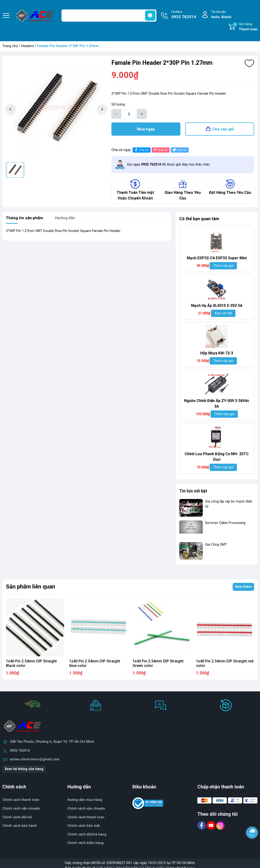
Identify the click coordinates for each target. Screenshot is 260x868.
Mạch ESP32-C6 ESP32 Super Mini (217, 259)
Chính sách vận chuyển (21, 809)
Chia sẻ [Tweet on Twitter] (179, 151)
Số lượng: (118, 104)
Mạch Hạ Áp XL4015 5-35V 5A (217, 306)
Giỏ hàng (245, 27)
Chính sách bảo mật (84, 827)
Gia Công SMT (216, 546)
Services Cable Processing (225, 524)
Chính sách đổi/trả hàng (87, 835)
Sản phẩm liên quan (30, 588)
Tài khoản (221, 15)
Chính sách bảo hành (20, 827)
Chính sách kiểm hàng (85, 844)
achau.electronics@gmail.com (35, 760)
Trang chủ (10, 46)
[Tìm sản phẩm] (109, 16)
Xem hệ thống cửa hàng (24, 770)
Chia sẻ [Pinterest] (160, 151)
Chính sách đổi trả (17, 818)
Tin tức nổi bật (193, 492)
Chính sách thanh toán (86, 818)
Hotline (184, 15)
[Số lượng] (129, 114)
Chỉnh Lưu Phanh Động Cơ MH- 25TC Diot (217, 458)
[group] (56, 110)
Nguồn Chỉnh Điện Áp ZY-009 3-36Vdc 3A (217, 404)
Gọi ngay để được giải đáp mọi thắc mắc (168, 165)
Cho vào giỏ (223, 130)
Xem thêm (243, 588)
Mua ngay (146, 130)
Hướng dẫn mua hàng (85, 801)
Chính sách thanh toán (21, 801)
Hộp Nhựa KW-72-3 (217, 354)
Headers (27, 46)
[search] (150, 16)
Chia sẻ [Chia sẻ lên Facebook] (141, 151)
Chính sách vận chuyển (86, 809)
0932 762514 (20, 752)
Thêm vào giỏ (223, 267)
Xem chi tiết (223, 314)
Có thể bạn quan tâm (199, 220)
